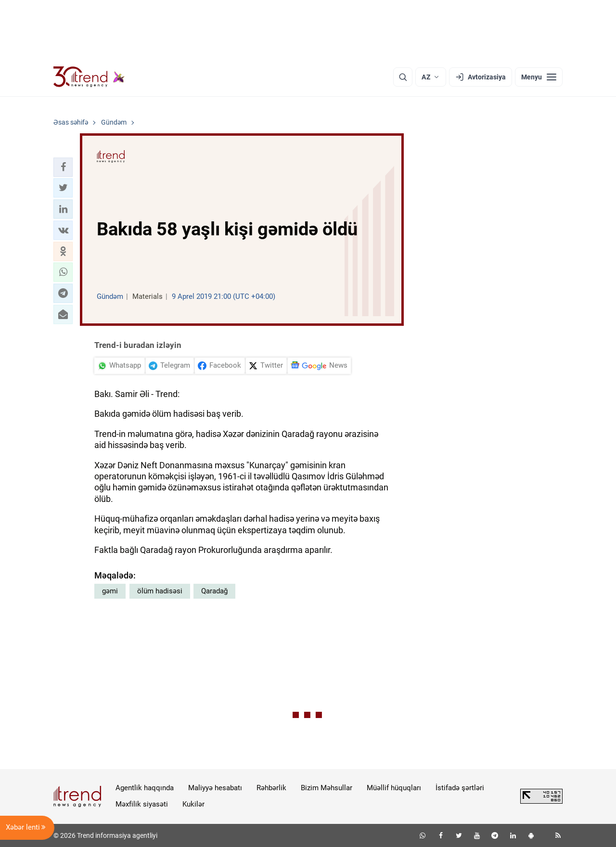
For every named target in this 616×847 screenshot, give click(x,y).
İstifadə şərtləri (460, 788)
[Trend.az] (89, 77)
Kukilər (193, 804)
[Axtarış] (403, 77)
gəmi (110, 591)
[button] (63, 167)
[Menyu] (539, 77)
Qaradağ (214, 591)
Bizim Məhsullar (327, 788)
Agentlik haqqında (145, 788)
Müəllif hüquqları (394, 788)
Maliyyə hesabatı (215, 788)
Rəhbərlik (271, 788)
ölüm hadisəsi (160, 591)
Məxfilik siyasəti (142, 804)
